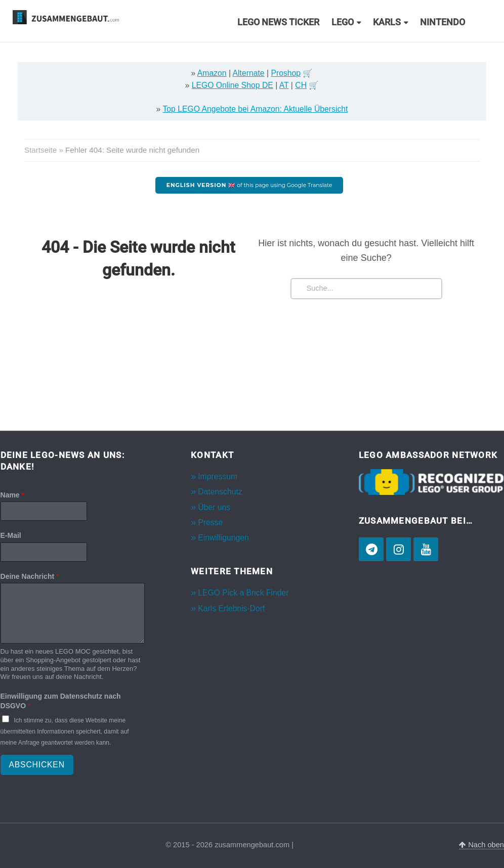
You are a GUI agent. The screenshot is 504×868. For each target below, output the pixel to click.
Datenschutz (220, 492)
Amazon (212, 73)
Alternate (249, 73)
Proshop (286, 73)
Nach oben (481, 845)
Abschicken (37, 765)
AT (284, 85)
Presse (210, 522)
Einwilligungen (223, 538)
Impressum (218, 476)
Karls (387, 22)
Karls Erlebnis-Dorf (231, 608)
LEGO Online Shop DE (233, 85)
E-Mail (11, 535)
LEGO (343, 22)
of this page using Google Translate (249, 185)
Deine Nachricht (30, 576)
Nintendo (443, 22)
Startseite (40, 150)
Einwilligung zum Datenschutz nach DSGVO (61, 701)
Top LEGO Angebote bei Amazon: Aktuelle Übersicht (255, 109)
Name (12, 495)
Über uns (214, 507)
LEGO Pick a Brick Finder (243, 593)
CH (301, 85)
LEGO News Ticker (278, 22)
